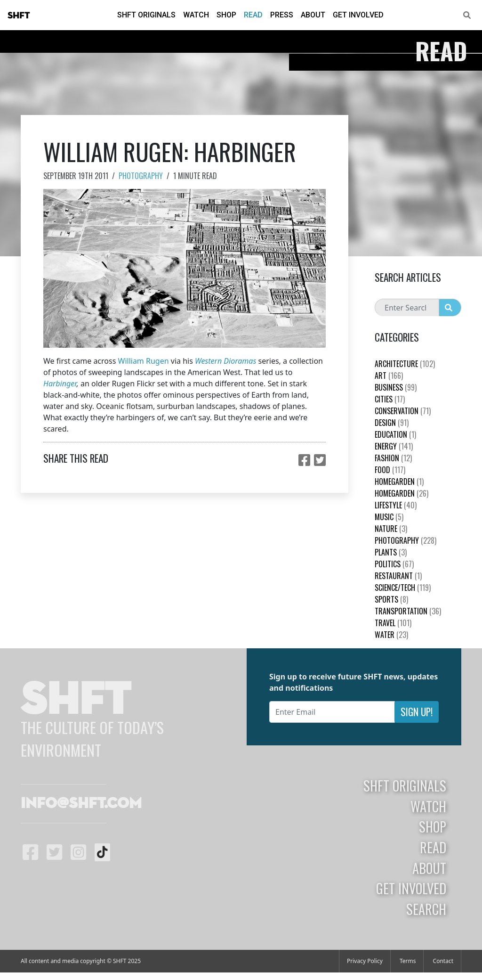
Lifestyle (396, 505)
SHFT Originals (146, 15)
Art (389, 376)
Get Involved (358, 15)
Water (391, 635)
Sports (391, 599)
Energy (394, 446)
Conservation (403, 411)
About (313, 15)
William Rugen (144, 361)
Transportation (408, 611)
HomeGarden (399, 482)
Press (282, 15)
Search (426, 909)
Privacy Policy (365, 961)
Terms (408, 961)
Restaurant (398, 576)
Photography (141, 176)
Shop (226, 15)
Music (389, 517)
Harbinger (60, 384)
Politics (394, 564)
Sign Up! (417, 712)
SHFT (19, 16)
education (395, 434)
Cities (390, 399)
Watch (196, 15)
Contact (443, 961)
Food (390, 470)
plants (391, 552)
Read (253, 15)
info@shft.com (81, 804)
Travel (393, 623)
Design (392, 423)
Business (396, 387)
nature (391, 529)
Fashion (393, 458)
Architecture (405, 364)
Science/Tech (403, 588)
